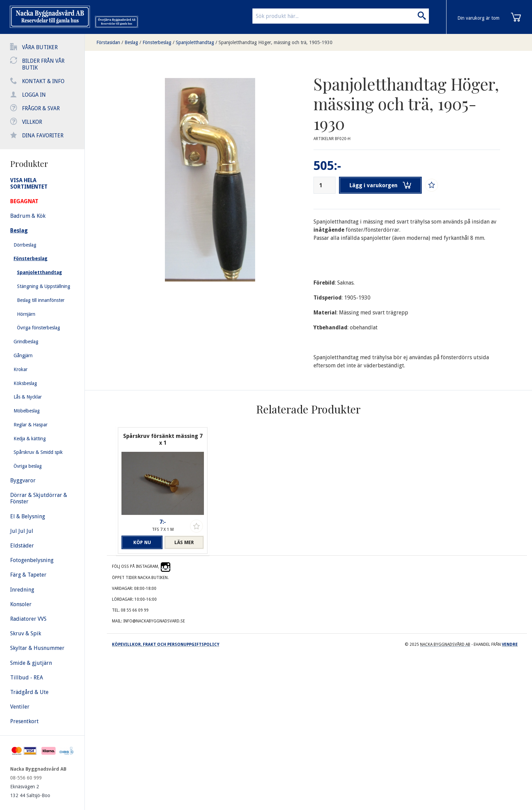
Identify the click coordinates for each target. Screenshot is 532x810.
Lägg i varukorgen (381, 185)
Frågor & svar (41, 108)
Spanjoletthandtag (195, 42)
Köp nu (141, 542)
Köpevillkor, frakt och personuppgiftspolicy (166, 644)
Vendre (510, 644)
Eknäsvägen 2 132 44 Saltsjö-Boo (30, 791)
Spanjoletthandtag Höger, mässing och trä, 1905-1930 (275, 42)
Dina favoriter (43, 136)
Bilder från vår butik (43, 64)
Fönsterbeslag (157, 42)
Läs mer (184, 542)
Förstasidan (108, 42)
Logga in (34, 95)
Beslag (131, 42)
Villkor (32, 122)
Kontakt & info (43, 81)
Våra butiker (40, 47)
